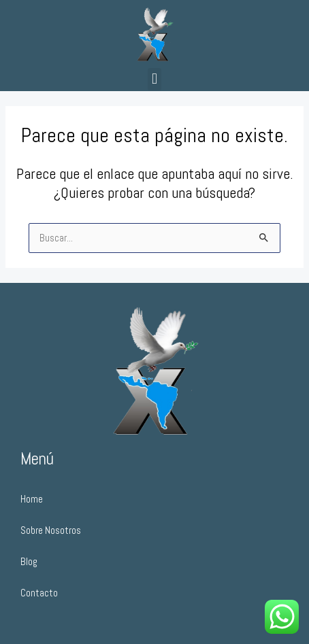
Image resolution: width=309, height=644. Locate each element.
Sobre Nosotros (51, 530)
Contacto (39, 593)
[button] (154, 79)
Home (32, 499)
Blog (29, 562)
